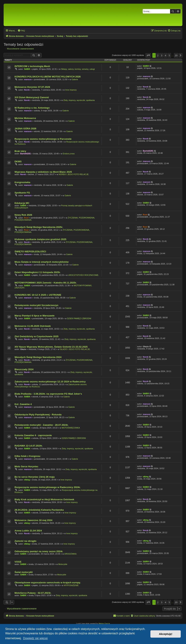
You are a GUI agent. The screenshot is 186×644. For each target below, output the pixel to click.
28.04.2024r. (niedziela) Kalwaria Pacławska (39, 510)
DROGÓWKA (71, 554)
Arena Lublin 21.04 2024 (28, 531)
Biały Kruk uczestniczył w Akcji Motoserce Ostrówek (44, 499)
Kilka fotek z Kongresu (27, 456)
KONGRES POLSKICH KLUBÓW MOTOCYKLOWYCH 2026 (48, 77)
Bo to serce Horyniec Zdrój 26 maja (35, 477)
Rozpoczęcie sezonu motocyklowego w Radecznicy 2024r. (48, 487)
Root (26, 218)
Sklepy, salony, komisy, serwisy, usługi (78, 69)
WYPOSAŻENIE (71, 585)
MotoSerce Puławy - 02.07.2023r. (33, 593)
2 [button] (158, 55)
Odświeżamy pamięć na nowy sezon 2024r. (39, 551)
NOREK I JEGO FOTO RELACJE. (74, 174)
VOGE (18, 562)
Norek (27, 90)
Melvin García (104, 624)
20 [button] (176, 55)
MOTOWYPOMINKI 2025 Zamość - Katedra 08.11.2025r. (46, 283)
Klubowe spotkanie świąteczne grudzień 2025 (40, 239)
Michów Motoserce (25, 118)
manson (28, 79)
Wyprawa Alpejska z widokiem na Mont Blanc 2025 (43, 172)
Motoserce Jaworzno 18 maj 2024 (33, 520)
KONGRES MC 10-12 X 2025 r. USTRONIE (38, 295)
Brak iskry (20, 151)
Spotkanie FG (22, 193)
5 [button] (169, 55)
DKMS (18, 162)
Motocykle (63, 564)
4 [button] (165, 55)
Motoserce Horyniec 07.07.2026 (32, 87)
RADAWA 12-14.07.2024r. (29, 446)
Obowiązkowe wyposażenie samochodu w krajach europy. (48, 583)
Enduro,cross (69, 154)
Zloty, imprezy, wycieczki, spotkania (79, 100)
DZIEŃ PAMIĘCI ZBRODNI (79, 318)
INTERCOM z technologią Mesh (32, 66)
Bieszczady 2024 (24, 369)
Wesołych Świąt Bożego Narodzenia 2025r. (39, 227)
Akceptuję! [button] (166, 634)
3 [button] (162, 55)
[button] (148, 55)
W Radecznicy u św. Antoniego (32, 108)
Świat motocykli (24, 572)
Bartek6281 (26, 154)
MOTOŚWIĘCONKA (71, 428)
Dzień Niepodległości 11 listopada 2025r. (38, 272)
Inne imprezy (71, 90)
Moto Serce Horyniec (26, 466)
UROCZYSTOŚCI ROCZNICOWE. (84, 275)
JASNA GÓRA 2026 (25, 129)
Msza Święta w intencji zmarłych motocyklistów (42, 262)
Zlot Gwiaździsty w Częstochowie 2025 (37, 336)
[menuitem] (21, 31)
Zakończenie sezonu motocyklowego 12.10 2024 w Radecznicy (50, 382)
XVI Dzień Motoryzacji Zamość (32, 97)
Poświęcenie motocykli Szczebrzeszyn (36, 305)
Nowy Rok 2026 (23, 215)
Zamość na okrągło (25, 541)
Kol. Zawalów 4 (23, 404)
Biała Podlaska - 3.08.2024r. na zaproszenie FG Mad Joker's (48, 394)
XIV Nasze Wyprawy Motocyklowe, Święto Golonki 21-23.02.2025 (51, 347)
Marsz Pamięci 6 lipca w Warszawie (35, 316)
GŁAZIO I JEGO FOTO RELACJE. (75, 349)
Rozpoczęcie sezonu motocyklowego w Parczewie (43, 139)
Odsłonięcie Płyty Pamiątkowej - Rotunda (38, 415)
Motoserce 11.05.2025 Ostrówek (33, 326)
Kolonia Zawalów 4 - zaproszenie (33, 435)
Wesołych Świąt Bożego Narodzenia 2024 (38, 357)
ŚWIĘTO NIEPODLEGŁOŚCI (30, 251)
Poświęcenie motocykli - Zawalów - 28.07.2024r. (42, 425)
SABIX (27, 69)
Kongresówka (22, 182)
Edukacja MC (22, 203)
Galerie (75, 79)
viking (27, 480)
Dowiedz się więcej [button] (35, 638)
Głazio (23, 349)
